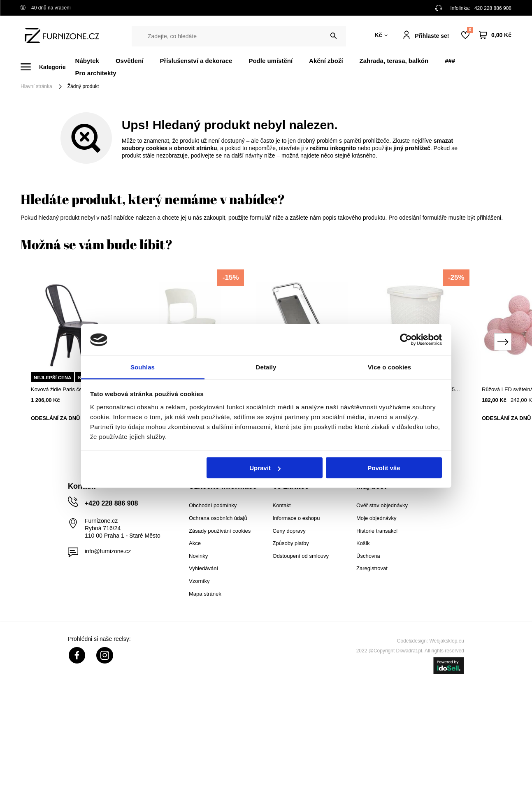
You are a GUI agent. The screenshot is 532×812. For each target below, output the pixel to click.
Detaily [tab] (266, 367)
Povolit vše (384, 468)
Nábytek (87, 61)
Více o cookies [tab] (390, 367)
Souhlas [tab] (143, 367)
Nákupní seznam (470, 30)
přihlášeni (489, 218)
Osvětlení (130, 61)
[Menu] (48, 67)
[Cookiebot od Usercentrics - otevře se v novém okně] (406, 340)
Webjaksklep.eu (447, 641)
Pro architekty (96, 73)
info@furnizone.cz (108, 551)
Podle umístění (271, 61)
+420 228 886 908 (491, 8)
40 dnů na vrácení (46, 8)
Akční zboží (326, 61)
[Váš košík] (495, 35)
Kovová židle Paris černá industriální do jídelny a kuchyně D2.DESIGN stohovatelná (77, 389)
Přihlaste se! (432, 36)
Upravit (265, 468)
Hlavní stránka (36, 86)
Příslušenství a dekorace (196, 61)
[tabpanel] (77, 352)
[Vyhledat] (333, 36)
